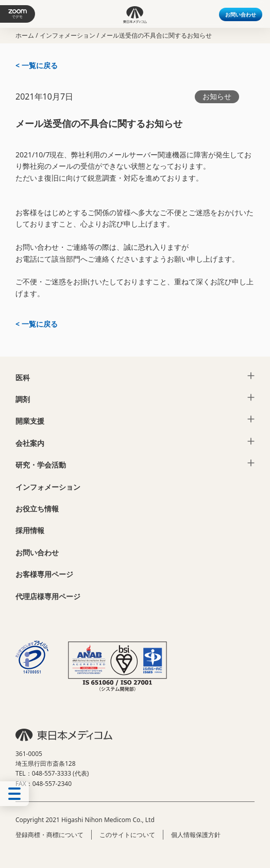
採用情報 (30, 530)
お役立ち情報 (37, 509)
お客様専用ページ (44, 574)
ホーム (25, 35)
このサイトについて (127, 835)
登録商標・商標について (49, 835)
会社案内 (30, 443)
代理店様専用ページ (48, 596)
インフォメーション (67, 35)
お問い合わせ (241, 14)
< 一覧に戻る (37, 65)
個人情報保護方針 (196, 835)
